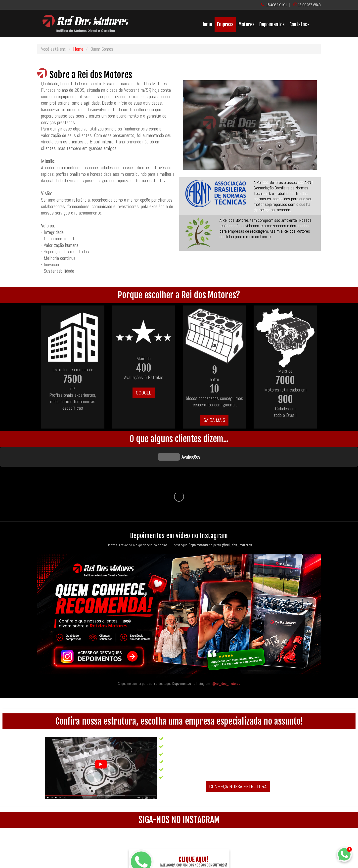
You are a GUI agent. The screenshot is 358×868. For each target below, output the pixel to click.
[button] (193, 125)
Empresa (225, 24)
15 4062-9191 (277, 5)
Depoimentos (272, 24)
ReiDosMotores (199, 840)
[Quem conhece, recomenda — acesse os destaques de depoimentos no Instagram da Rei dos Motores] (179, 541)
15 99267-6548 (309, 5)
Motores (246, 24)
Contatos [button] (299, 24)
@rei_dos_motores (226, 609)
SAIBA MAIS (214, 420)
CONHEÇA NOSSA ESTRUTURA (238, 712)
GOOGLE (144, 393)
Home (207, 24)
